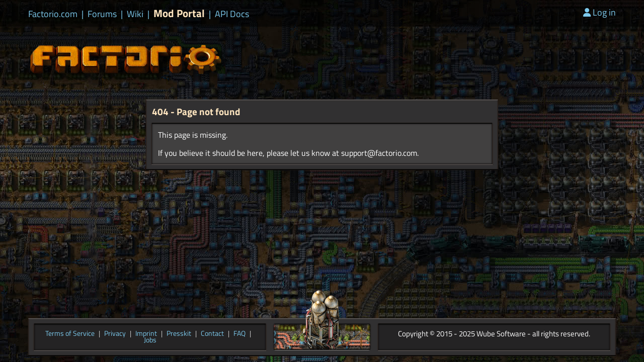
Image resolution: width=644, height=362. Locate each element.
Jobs (150, 340)
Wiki (135, 14)
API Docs (232, 14)
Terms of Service (70, 334)
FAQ (239, 334)
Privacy (115, 334)
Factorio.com (53, 14)
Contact (212, 334)
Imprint (146, 334)
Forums (102, 14)
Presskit (179, 334)
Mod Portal (179, 13)
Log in (599, 12)
